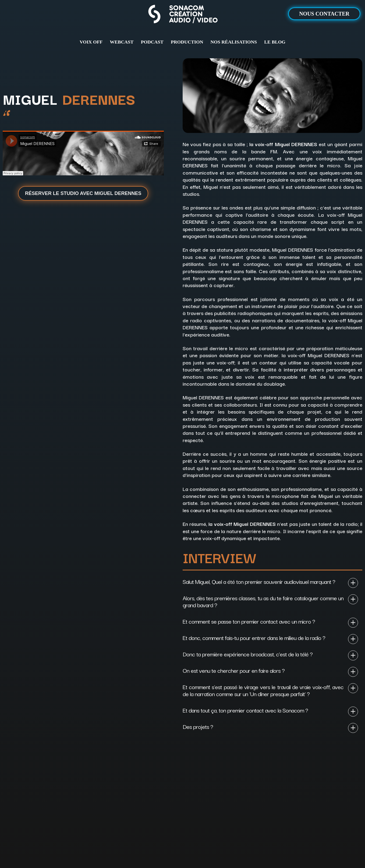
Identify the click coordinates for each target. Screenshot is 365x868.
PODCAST (152, 42)
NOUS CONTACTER (324, 14)
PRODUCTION (187, 42)
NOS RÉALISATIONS (234, 42)
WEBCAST (122, 42)
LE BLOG (275, 42)
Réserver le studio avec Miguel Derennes (83, 193)
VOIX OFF (91, 42)
